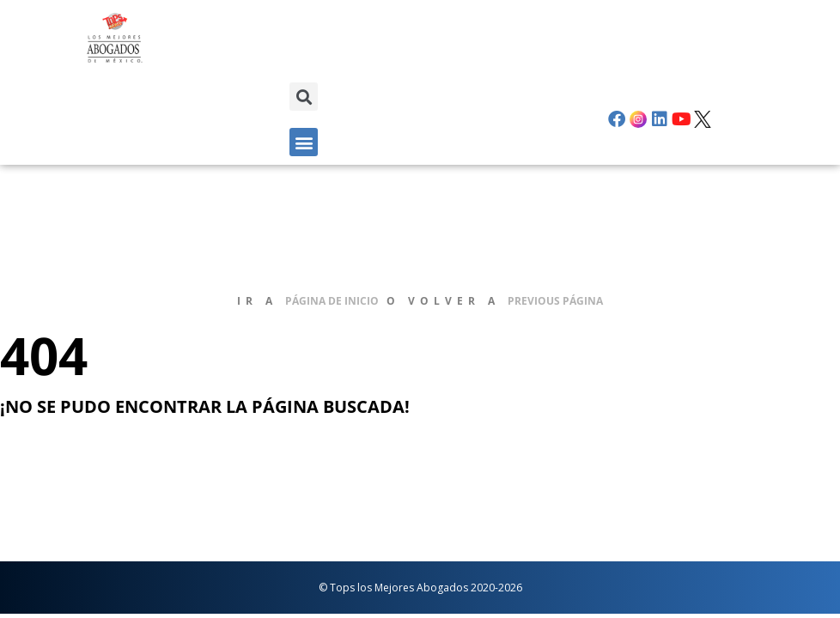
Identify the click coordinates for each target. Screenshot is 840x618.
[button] (304, 97)
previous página (555, 301)
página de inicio (332, 301)
